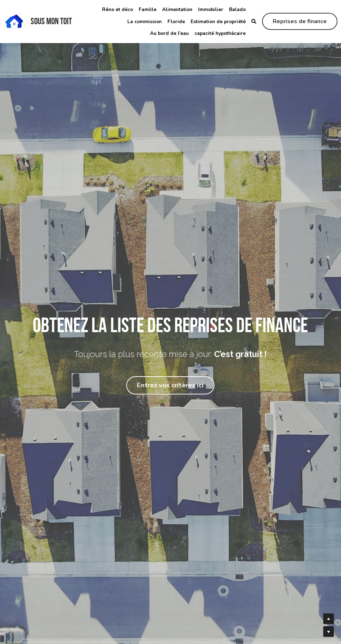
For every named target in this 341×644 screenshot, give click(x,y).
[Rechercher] (254, 22)
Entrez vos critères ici (170, 386)
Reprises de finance (300, 21)
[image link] (14, 21)
